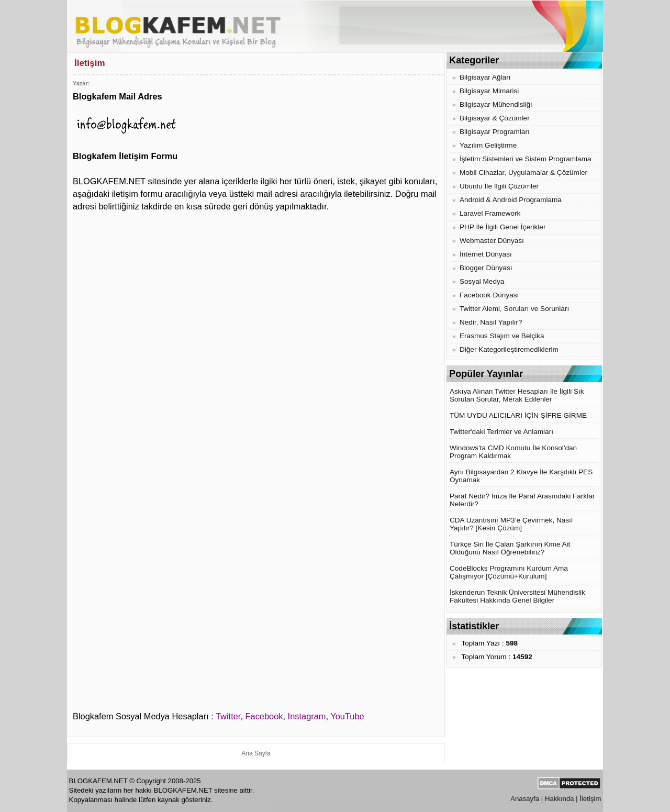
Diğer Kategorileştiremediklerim (509, 349)
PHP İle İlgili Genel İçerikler (502, 227)
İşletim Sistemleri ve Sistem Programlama (526, 159)
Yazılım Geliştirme (488, 145)
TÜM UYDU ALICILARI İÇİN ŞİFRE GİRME (518, 415)
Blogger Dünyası (486, 268)
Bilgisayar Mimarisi (489, 91)
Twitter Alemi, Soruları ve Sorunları (514, 309)
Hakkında (560, 799)
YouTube (347, 716)
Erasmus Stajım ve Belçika (502, 336)
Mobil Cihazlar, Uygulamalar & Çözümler (523, 173)
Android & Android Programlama (511, 200)
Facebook (264, 716)
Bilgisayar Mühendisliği (496, 104)
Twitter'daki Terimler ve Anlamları (501, 432)
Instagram (307, 716)
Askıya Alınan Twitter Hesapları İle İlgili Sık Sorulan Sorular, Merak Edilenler (517, 395)
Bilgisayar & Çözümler (495, 118)
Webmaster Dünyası (492, 241)
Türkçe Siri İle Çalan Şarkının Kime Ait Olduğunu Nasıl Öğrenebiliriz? (510, 548)
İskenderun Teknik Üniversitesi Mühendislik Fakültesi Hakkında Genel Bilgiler (517, 596)
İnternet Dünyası (486, 254)
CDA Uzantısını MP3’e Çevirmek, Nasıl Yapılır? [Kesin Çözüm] (511, 524)
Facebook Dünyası (489, 295)
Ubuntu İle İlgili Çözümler (499, 186)
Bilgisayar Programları (495, 132)
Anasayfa (525, 799)
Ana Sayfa (256, 753)
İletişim (590, 799)
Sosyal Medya (482, 281)
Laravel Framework (490, 213)
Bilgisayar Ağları (485, 77)
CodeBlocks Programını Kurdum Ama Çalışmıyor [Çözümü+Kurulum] (509, 572)
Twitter (228, 716)
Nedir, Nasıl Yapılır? (491, 322)
